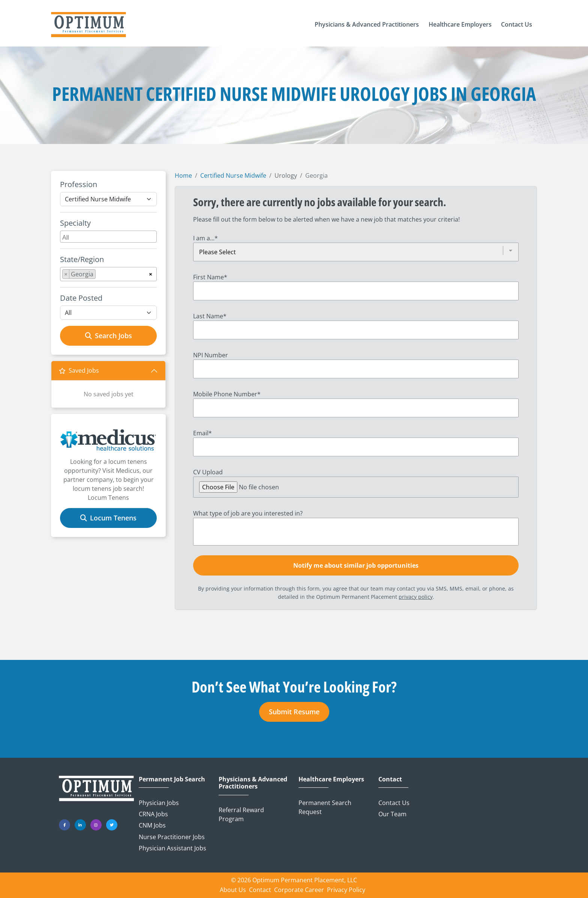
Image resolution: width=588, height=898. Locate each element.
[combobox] (108, 237)
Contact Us (394, 803)
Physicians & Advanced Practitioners (253, 783)
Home (183, 175)
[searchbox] (109, 237)
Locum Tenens (108, 518)
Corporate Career (299, 890)
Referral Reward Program (241, 814)
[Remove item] (66, 274)
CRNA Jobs (153, 814)
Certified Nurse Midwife (233, 175)
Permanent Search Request (325, 807)
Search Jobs (109, 336)
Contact (390, 779)
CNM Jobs (152, 825)
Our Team (392, 814)
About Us (233, 890)
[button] (367, 25)
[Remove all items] (151, 273)
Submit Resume (294, 712)
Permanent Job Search (172, 779)
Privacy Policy (346, 890)
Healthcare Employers (331, 779)
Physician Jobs (159, 803)
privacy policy (416, 597)
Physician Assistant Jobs (172, 848)
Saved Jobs (79, 370)
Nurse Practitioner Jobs (172, 837)
